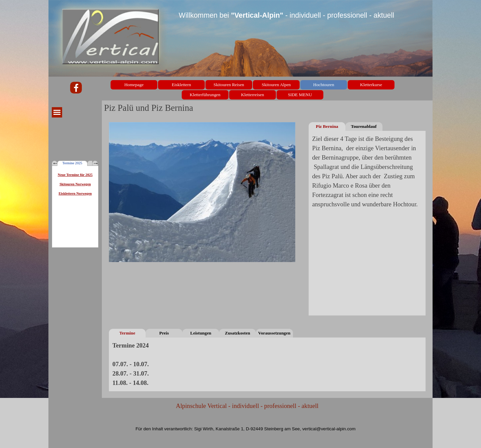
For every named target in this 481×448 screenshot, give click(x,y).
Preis (164, 333)
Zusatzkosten (237, 333)
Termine (127, 333)
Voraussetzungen (274, 333)
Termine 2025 (72, 163)
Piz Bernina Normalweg (327, 127)
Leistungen (201, 333)
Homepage (134, 85)
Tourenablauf (364, 126)
